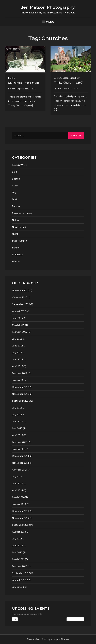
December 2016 (21, 387)
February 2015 (20, 442)
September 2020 (21, 304)
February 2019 (20, 332)
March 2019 (18, 325)
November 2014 (21, 463)
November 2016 (21, 394)
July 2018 (17, 339)
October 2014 (20, 470)
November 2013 (21, 518)
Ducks (15, 199)
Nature (16, 220)
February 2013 (20, 566)
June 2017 (18, 359)
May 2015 (17, 428)
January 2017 (19, 380)
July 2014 (17, 476)
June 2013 (18, 545)
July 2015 (17, 414)
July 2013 (17, 539)
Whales (16, 261)
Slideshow (75, 78)
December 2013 (21, 511)
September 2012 (21, 573)
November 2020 (21, 290)
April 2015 (18, 435)
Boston (12, 78)
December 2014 (21, 456)
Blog (14, 172)
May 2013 (17, 552)
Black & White (20, 165)
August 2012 (19, 580)
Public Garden (20, 241)
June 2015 (18, 421)
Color (65, 78)
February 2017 (20, 373)
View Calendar (75, 619)
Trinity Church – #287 (68, 83)
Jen (13, 89)
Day (14, 192)
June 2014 (18, 483)
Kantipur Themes (60, 639)
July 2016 (17, 408)
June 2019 (18, 318)
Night (15, 234)
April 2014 (18, 490)
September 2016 (21, 401)
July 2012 (17, 587)
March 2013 (18, 559)
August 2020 (19, 311)
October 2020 (20, 297)
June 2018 (18, 346)
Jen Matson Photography (48, 7)
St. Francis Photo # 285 (24, 83)
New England (19, 227)
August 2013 (19, 532)
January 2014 (19, 504)
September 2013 (21, 525)
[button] (15, 619)
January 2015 (19, 449)
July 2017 (17, 352)
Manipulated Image (22, 213)
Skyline (16, 248)
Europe (16, 206)
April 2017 (18, 366)
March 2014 (18, 497)
